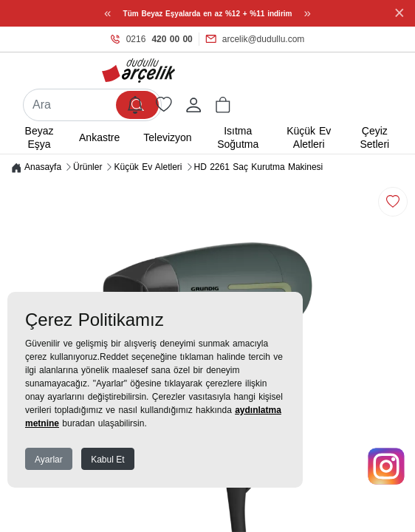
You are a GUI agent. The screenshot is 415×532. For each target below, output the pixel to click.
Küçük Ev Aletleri (309, 137)
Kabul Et (107, 460)
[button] (223, 105)
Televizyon (167, 137)
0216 (152, 39)
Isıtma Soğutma (238, 137)
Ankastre (99, 137)
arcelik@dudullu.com (255, 39)
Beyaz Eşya (40, 137)
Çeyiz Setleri (374, 137)
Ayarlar (49, 460)
